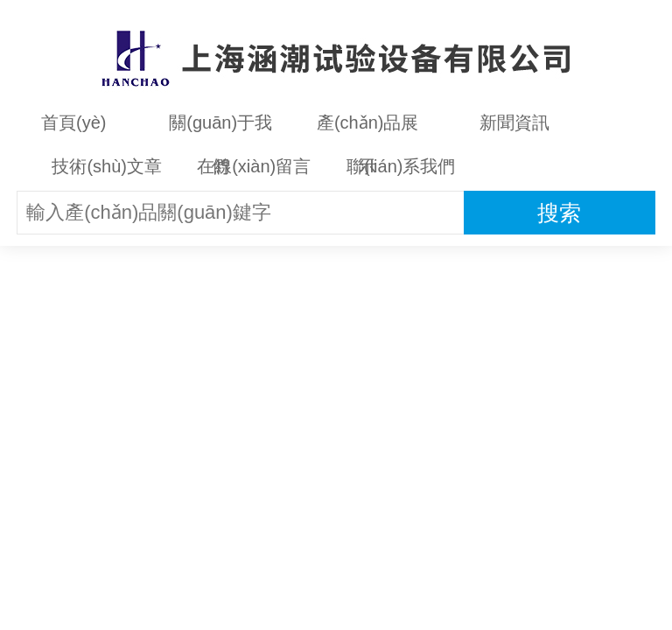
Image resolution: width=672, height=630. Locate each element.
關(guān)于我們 (220, 129)
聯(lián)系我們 (401, 166)
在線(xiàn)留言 (254, 166)
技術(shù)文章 (107, 166)
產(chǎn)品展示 (368, 129)
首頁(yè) (73, 122)
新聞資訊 (514, 122)
